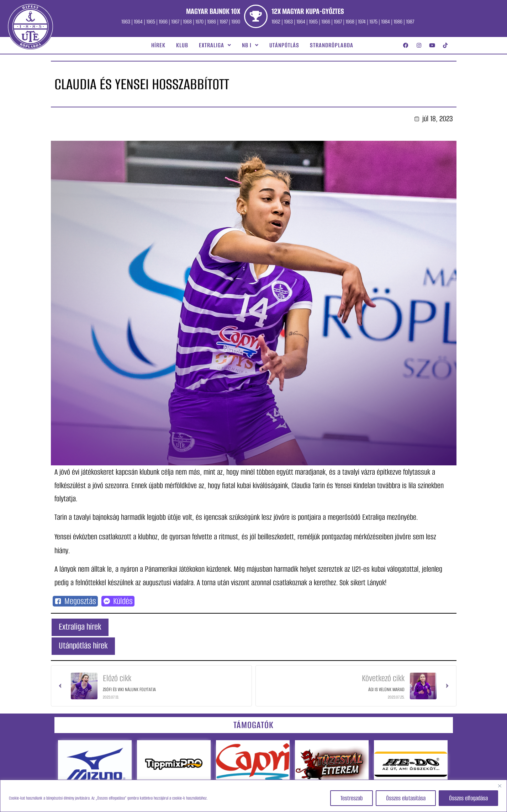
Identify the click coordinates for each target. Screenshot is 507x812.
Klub (182, 45)
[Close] (500, 786)
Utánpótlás (284, 45)
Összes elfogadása (468, 798)
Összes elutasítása (406, 798)
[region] (253, 796)
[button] (215, 45)
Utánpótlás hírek (83, 645)
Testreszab (352, 798)
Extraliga (215, 45)
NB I (250, 45)
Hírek (158, 45)
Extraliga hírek (80, 627)
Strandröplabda (332, 45)
